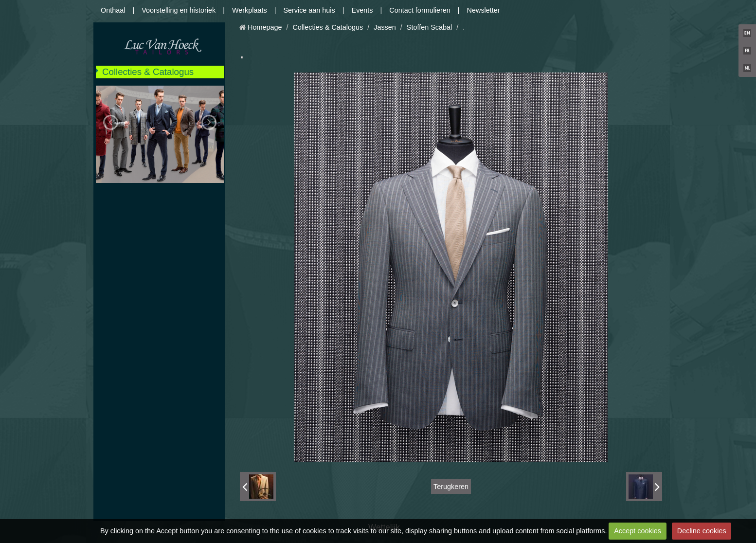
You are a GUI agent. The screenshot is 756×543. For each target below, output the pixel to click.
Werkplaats (250, 10)
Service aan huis (309, 10)
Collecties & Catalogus (148, 72)
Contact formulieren (420, 10)
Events (362, 10)
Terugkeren (451, 487)
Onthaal (113, 10)
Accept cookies (638, 531)
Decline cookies (702, 531)
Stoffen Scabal (429, 27)
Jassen (385, 27)
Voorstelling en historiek (179, 10)
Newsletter (484, 10)
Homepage (265, 27)
